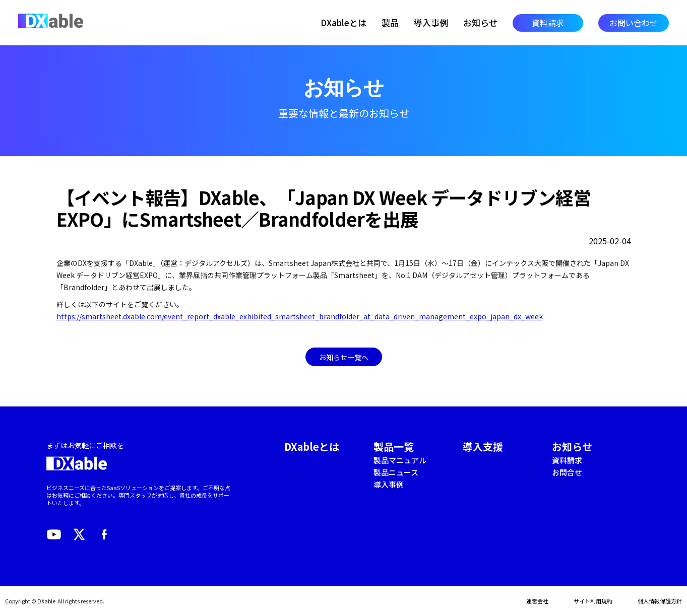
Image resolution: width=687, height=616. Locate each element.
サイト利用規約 (593, 601)
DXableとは (343, 23)
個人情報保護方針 (660, 601)
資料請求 (548, 23)
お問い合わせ (634, 23)
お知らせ (480, 23)
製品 (390, 23)
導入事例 (431, 23)
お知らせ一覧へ (344, 357)
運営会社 (537, 601)
